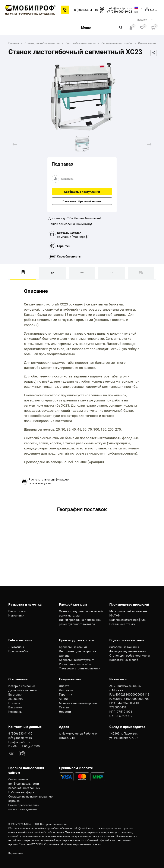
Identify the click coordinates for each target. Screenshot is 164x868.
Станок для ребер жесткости (130, 655)
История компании (22, 686)
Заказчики (16, 699)
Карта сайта (16, 853)
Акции (63, 699)
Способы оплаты (69, 256)
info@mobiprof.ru (84, 828)
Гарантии (64, 246)
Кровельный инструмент (76, 660)
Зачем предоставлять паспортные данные (24, 807)
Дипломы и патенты (23, 690)
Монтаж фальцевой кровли (78, 703)
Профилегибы (18, 651)
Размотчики (17, 611)
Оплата (64, 686)
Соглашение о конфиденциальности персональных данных (24, 784)
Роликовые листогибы (75, 664)
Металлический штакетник (128, 611)
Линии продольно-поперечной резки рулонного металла (80, 622)
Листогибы (16, 647)
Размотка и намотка (25, 604)
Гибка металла (20, 640)
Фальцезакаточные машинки (80, 668)
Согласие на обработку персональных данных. (73, 844)
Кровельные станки (73, 647)
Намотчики (16, 615)
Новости (65, 712)
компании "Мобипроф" (73, 235)
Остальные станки (122, 624)
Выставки (15, 694)
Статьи (64, 707)
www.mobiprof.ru (37, 832)
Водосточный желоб (124, 660)
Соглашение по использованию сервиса (30, 799)
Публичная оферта (21, 792)
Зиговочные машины (124, 647)
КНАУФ (114, 615)
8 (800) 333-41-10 (86, 10)
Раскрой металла (73, 604)
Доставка (66, 690)
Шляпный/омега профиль (127, 620)
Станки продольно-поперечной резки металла (81, 613)
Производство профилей (129, 604)
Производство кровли (77, 640)
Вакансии (15, 707)
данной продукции (49, 481)
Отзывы (14, 703)
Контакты (15, 712)
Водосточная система (127, 640)
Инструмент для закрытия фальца (78, 653)
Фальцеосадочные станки (128, 651)
